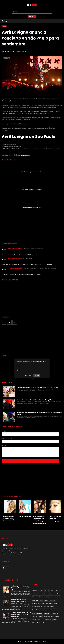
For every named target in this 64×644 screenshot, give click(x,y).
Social (34, 620)
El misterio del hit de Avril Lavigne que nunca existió (9, 518)
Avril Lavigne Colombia (9, 51)
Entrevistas (36, 603)
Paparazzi (35, 616)
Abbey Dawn (36, 590)
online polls (32, 379)
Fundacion (35, 610)
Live (56, 610)
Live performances (37, 613)
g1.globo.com (25, 155)
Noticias (47, 613)
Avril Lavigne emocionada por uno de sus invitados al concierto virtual (21, 601)
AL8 (46, 590)
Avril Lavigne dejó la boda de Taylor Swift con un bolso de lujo (38, 387)
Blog (58, 594)
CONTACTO (32, 16)
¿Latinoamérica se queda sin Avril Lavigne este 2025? (16, 255)
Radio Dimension (48, 616)
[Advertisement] (17, 340)
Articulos (52, 590)
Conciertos (51, 597)
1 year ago (35, 255)
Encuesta (52, 600)
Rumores (57, 616)
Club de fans (42, 597)
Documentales (44, 600)
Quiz (41, 616)
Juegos (42, 610)
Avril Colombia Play (38, 594)
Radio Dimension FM (24, 516)
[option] (9, 510)
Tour (4, 26)
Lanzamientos (49, 610)
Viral (44, 623)
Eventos (56, 603)
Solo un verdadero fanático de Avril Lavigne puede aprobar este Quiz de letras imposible (39, 520)
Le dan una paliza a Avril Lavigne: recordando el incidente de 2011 (54, 519)
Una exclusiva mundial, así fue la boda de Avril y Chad (35, 400)
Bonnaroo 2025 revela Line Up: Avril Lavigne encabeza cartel (18, 274)
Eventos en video (37, 607)
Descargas (35, 600)
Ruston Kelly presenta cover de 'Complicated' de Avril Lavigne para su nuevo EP (24, 264)
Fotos (52, 607)
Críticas (58, 597)
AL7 (42, 590)
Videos (55, 620)
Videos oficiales (37, 623)
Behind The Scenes (50, 594)
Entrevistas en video (46, 603)
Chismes (35, 597)
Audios (58, 590)
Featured (46, 607)
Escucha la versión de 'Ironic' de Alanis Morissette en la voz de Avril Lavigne (40, 413)
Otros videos (54, 613)
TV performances (47, 620)
